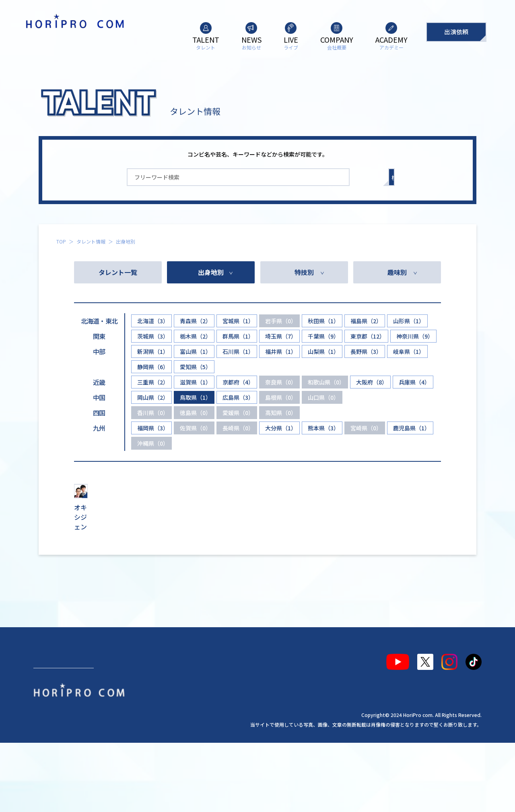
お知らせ (98, 724)
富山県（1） (196, 351)
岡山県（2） (153, 397)
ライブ (140, 724)
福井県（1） (281, 351)
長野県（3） (366, 351)
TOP (61, 241)
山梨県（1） (323, 351)
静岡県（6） (153, 367)
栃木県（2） (196, 336)
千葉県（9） (323, 336)
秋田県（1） (323, 321)
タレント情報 (91, 241)
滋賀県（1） (196, 382)
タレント (53, 724)
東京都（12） (368, 336)
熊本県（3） (323, 428)
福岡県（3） (153, 428)
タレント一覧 (118, 272)
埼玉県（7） (281, 336)
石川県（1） (238, 351)
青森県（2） (196, 321)
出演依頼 (456, 32)
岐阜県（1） (409, 351)
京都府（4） (238, 382)
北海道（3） (153, 321)
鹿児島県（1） (412, 428)
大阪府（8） (372, 382)
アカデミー (230, 724)
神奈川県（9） (415, 336)
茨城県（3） (153, 336)
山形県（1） (409, 321)
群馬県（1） (238, 336)
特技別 (304, 272)
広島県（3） (238, 397)
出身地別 (211, 272)
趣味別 (397, 272)
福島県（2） (366, 321)
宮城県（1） (238, 321)
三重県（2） (153, 382)
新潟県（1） (153, 351)
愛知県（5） (196, 367)
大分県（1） (281, 428)
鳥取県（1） (196, 397)
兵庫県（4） (414, 382)
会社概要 (182, 724)
